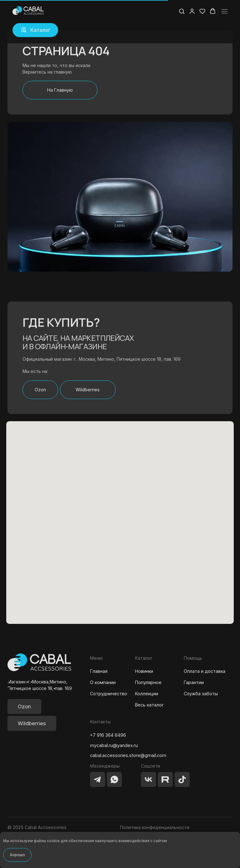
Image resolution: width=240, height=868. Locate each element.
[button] (35, 30)
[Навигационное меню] (225, 11)
